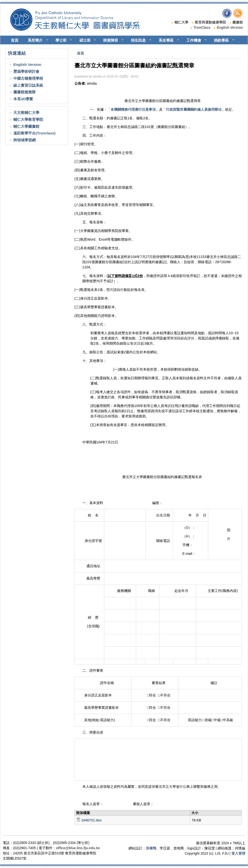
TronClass (202, 27)
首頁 (15, 40)
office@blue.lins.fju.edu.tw (78, 848)
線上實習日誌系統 (28, 85)
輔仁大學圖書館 (26, 126)
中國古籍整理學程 (28, 78)
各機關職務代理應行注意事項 (133, 109)
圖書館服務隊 (25, 92)
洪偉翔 (151, 848)
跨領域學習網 (25, 140)
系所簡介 (36, 40)
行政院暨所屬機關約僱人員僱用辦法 (194, 109)
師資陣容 (111, 40)
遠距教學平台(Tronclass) (34, 133)
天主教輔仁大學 (26, 113)
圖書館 (238, 22)
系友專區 (167, 40)
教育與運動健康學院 (210, 22)
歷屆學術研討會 (26, 71)
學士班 (62, 40)
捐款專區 (222, 40)
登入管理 (238, 853)
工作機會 (194, 40)
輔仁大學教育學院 (28, 119)
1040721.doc (91, 820)
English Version (230, 27)
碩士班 (86, 40)
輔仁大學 (181, 22)
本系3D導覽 (23, 99)
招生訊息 (139, 40)
